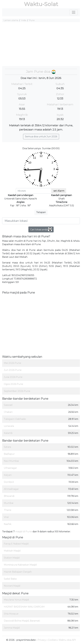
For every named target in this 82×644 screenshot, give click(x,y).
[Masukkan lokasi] (41, 221)
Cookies (52, 640)
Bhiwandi (9, 496)
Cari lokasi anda (41, 229)
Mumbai (9, 503)
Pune (32, 20)
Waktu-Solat (41, 4)
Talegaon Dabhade (15, 419)
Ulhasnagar (10, 468)
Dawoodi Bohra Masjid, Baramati (22, 621)
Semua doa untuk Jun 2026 (41, 137)
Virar (6, 517)
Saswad (8, 405)
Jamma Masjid (12, 628)
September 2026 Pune (17, 391)
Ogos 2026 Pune (13, 384)
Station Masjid (12, 558)
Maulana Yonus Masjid (16, 600)
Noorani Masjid (12, 586)
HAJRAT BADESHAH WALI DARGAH (24, 607)
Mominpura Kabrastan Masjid (20, 565)
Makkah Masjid (12, 551)
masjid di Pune (24, 532)
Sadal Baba (10, 579)
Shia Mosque (11, 614)
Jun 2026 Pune (13, 370)
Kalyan (8, 475)
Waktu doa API (67, 640)
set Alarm (59, 191)
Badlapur (9, 454)
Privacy (42, 640)
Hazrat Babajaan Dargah (18, 572)
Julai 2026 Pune (13, 377)
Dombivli (9, 482)
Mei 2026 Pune (12, 363)
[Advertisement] (41, 45)
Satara (7, 447)
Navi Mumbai (11, 461)
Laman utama (11, 20)
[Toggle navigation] (74, 12)
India (24, 20)
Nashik (8, 524)
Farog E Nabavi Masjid (16, 544)
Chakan (8, 412)
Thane (8, 510)
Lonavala (9, 426)
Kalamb (8, 433)
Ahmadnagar (11, 489)
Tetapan (41, 212)
